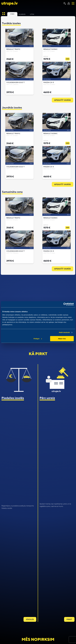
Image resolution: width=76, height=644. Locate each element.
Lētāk (32, 14)
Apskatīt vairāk (63, 100)
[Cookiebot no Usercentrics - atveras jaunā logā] (65, 304)
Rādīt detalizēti (64, 332)
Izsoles (30, 619)
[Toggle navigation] (73, 3)
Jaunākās (22, 14)
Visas (12, 14)
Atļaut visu (62, 339)
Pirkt (69, 619)
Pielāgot (38, 339)
